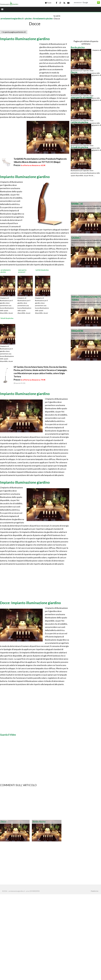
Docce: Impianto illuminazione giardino (30, 603)
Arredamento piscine (43, 19)
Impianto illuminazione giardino (25, 39)
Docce (3, 822)
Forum (48, 3)
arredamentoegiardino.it (12, 19)
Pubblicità (95, 891)
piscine (28, 19)
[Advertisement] (27, 16)
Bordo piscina (39, 822)
